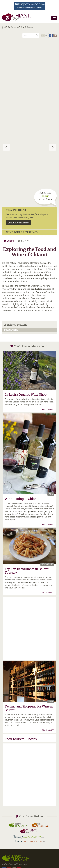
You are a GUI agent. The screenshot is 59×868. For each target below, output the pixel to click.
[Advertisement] (29, 71)
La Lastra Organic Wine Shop (26, 394)
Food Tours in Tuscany (21, 739)
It (46, 35)
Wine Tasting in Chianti (22, 499)
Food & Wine (10, 330)
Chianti (9, 241)
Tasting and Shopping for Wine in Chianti (29, 708)
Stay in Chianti (17, 210)
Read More (48, 409)
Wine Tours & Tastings (22, 232)
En (43, 35)
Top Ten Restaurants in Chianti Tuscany (27, 571)
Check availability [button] (19, 223)
